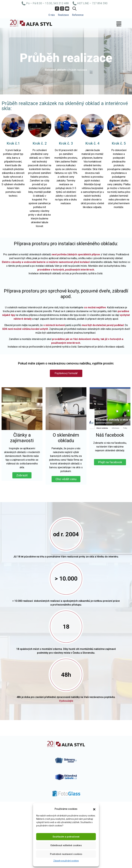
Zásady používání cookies (66, 861)
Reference (78, 15)
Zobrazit (22, 475)
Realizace (63, 15)
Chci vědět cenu (66, 479)
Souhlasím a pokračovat (66, 837)
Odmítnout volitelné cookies (66, 845)
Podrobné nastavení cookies (66, 854)
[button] (94, 809)
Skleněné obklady (55, 70)
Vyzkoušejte (66, 701)
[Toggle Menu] (119, 23)
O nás (52, 15)
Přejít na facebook (110, 462)
